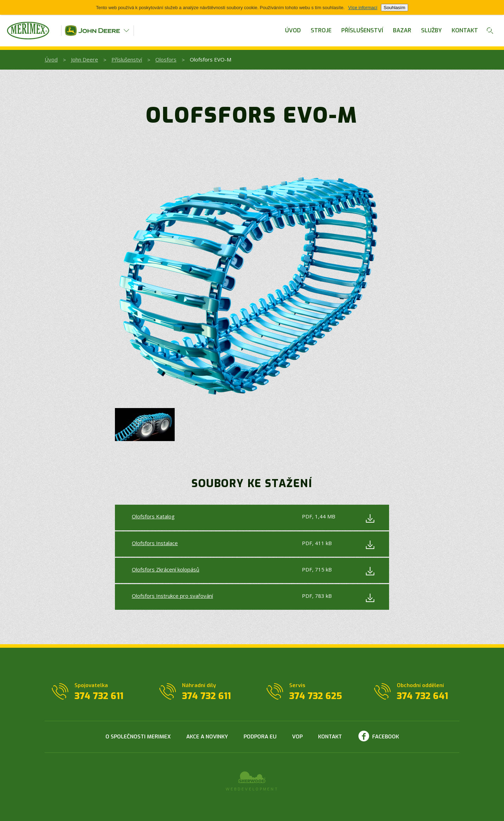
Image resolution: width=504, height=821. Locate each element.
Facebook (386, 737)
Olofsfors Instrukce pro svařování (172, 596)
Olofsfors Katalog (153, 516)
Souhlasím (395, 8)
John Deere (85, 59)
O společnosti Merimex (138, 737)
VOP (297, 737)
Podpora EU (260, 737)
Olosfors (166, 59)
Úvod (293, 30)
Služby (431, 30)
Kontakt (465, 30)
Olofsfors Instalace (155, 543)
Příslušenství (362, 30)
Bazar (402, 30)
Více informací (363, 8)
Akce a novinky (207, 737)
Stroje (321, 30)
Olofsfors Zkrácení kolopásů (166, 569)
